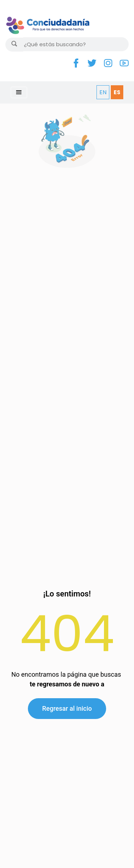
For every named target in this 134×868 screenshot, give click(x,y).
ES (117, 92)
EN (103, 92)
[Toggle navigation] (19, 92)
